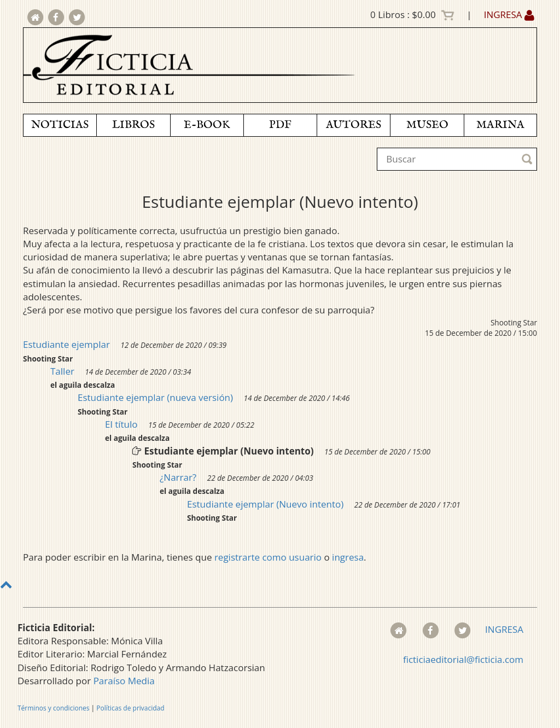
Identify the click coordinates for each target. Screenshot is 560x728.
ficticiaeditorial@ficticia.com (463, 659)
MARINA (500, 125)
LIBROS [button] (133, 125)
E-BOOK (207, 125)
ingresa (348, 557)
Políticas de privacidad (130, 708)
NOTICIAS (60, 125)
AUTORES (354, 125)
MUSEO (427, 125)
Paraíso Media (124, 681)
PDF (280, 125)
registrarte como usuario (268, 557)
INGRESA (509, 14)
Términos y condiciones (53, 708)
